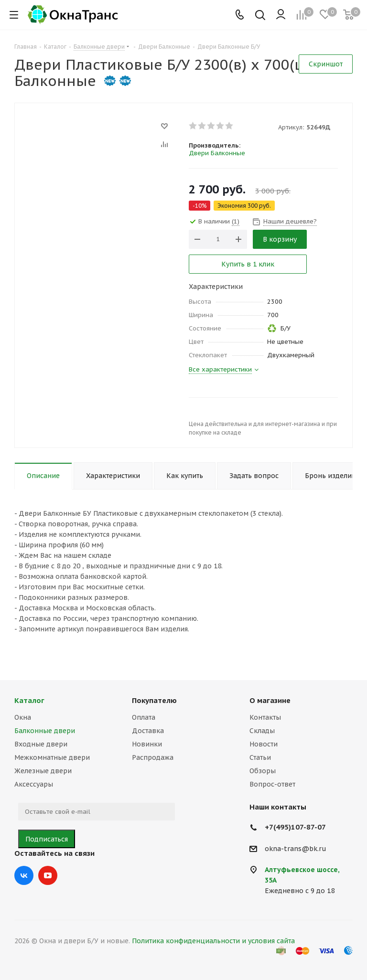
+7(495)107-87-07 (295, 827)
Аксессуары (34, 784)
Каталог (29, 700)
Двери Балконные (217, 153)
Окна (23, 717)
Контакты (265, 717)
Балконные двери (45, 731)
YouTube (48, 875)
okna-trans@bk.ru (296, 849)
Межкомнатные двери (52, 757)
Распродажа (153, 757)
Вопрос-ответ (272, 784)
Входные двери (41, 744)
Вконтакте (24, 875)
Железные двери (43, 771)
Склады (262, 731)
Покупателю (154, 700)
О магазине (270, 700)
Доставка (148, 731)
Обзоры (263, 771)
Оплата (144, 717)
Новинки (147, 744)
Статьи (260, 757)
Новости (264, 744)
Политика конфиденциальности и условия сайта (213, 941)
